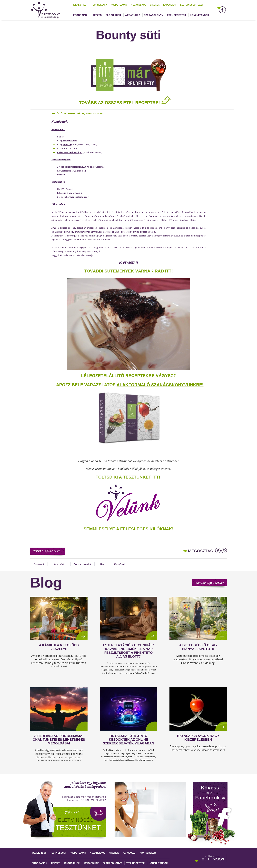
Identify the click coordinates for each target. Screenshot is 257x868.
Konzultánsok (199, 15)
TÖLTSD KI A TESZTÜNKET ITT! (128, 477)
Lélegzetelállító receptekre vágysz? (128, 376)
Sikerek (155, 5)
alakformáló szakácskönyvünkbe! (160, 385)
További (209, 583)
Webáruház (132, 15)
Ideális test (80, 5)
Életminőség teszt (192, 5)
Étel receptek (177, 15)
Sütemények (120, 564)
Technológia (99, 5)
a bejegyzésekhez (48, 551)
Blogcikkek (113, 15)
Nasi (102, 564)
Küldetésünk (119, 5)
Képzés (97, 15)
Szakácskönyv (153, 15)
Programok (81, 15)
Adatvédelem (148, 853)
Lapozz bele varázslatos (85, 385)
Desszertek (39, 564)
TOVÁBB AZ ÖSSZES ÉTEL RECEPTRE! (125, 103)
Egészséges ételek (83, 564)
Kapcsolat (170, 5)
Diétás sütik (59, 564)
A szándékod (138, 5)
